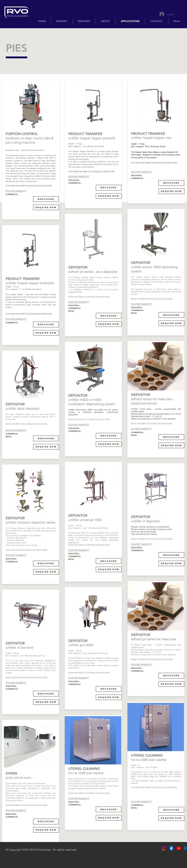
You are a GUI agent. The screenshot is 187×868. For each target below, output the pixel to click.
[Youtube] (179, 848)
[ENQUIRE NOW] (46, 447)
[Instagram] (164, 848)
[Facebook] (171, 848)
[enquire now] (46, 207)
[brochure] (109, 316)
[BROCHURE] (46, 199)
